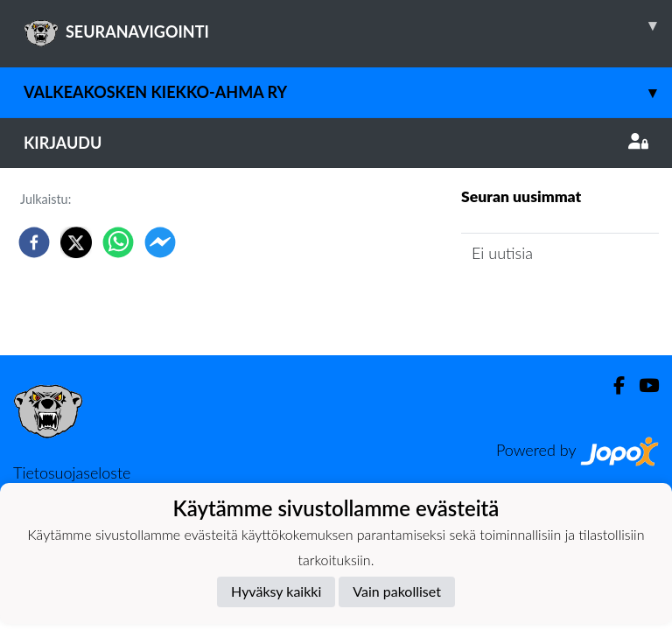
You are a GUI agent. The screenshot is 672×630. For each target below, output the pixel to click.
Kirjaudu (336, 143)
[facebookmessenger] (160, 242)
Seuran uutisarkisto (539, 303)
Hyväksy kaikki (276, 591)
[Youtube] (642, 385)
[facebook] (34, 242)
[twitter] (76, 242)
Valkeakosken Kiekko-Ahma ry (348, 92)
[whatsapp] (118, 242)
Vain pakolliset (397, 591)
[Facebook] (612, 385)
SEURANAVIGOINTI (348, 25)
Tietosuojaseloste (72, 472)
